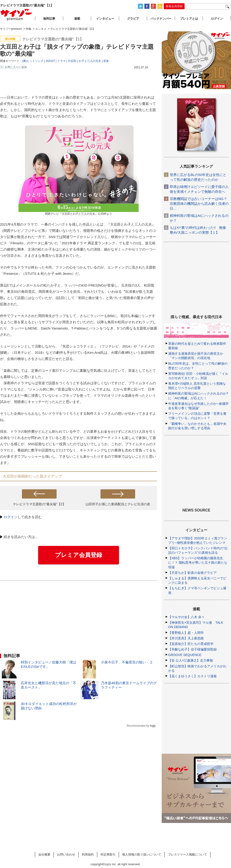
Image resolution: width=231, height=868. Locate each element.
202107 (50, 61)
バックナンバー (161, 19)
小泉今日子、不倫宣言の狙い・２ (127, 662)
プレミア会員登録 (79, 555)
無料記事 (49, 19)
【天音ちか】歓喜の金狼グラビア (192, 573)
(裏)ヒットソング (33, 61)
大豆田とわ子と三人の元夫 (84, 61)
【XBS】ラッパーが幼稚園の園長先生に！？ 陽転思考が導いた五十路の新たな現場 (198, 563)
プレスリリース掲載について (187, 854)
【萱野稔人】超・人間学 (186, 633)
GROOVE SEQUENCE (185, 655)
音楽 (106, 61)
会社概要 (44, 854)
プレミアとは (189, 19)
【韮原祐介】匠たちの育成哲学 (191, 644)
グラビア (133, 19)
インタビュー (105, 19)
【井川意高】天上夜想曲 (186, 638)
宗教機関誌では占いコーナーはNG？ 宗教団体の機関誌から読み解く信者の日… (199, 204)
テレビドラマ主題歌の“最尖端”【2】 (39, 504)
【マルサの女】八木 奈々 (186, 617)
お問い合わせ (66, 854)
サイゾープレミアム (16, 15)
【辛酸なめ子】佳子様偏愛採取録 (192, 649)
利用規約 (88, 854)
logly (153, 726)
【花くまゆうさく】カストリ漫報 (192, 676)
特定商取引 (108, 854)
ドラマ (61, 61)
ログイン (11, 517)
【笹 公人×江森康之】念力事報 (191, 660)
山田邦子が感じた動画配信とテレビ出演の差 (118, 504)
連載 (77, 19)
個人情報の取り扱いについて (142, 854)
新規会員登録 (174, 6)
